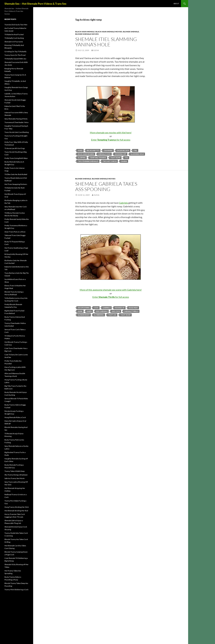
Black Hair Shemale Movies (109, 32)
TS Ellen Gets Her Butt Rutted (16, 174)
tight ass (112, 315)
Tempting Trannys (98, 158)
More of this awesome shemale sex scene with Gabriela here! (111, 290)
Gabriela (123, 203)
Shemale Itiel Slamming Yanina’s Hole (106, 42)
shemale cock (104, 154)
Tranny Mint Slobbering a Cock (16, 590)
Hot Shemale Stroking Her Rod (16, 511)
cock (96, 308)
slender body (84, 315)
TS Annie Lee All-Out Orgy (15, 148)
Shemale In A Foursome (14, 42)
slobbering (99, 315)
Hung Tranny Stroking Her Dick (17, 507)
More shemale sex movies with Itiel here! (111, 132)
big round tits (93, 150)
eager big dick (123, 150)
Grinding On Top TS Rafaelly (15, 51)
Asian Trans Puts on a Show (15, 232)
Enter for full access (111, 140)
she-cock (116, 311)
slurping (82, 158)
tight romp (115, 158)
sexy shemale (102, 311)
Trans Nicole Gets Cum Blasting (17, 132)
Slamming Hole (137, 154)
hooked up (120, 308)
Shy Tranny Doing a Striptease (16, 475)
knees (89, 311)
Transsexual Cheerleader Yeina (16, 122)
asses (80, 150)
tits (126, 158)
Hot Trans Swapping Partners (16, 184)
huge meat (133, 308)
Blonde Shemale (131, 32)
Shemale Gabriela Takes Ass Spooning (106, 186)
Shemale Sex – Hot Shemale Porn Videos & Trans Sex (35, 4)
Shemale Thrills (131, 311)
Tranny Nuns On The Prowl (15, 55)
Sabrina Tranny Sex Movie (14, 478)
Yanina (124, 161)
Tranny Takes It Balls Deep (15, 471)
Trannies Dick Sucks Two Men (16, 25)
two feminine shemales (88, 161)
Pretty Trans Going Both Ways (16, 158)
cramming (108, 150)
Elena (96, 50)
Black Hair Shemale (85, 32)
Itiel (135, 150)
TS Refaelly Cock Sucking (14, 38)
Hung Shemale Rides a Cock (15, 417)
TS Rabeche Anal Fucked (14, 34)
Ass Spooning (84, 308)
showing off (121, 154)
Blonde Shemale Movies (87, 34)
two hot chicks (110, 161)
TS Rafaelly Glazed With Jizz (15, 59)
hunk (80, 311)
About (176, 4)
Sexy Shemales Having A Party (16, 119)
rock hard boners (86, 154)
